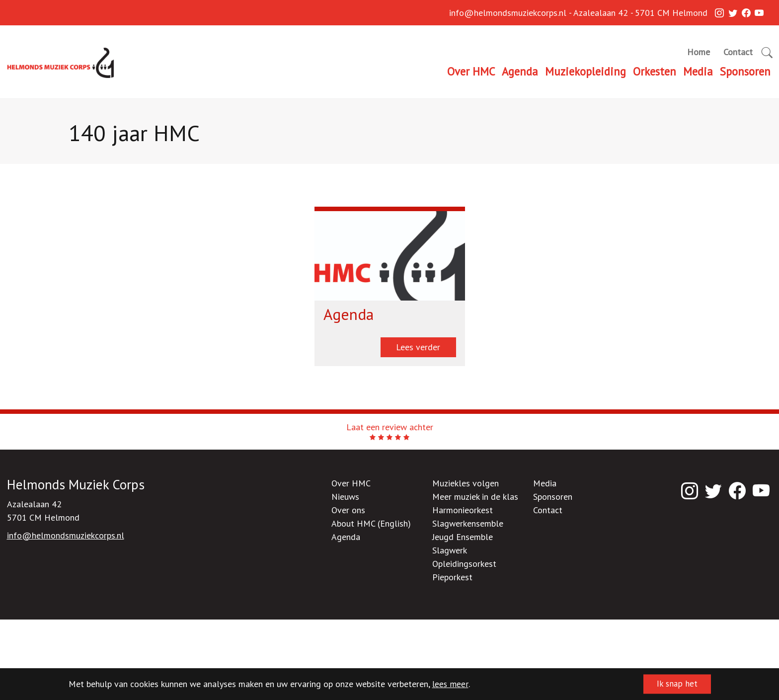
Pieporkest (452, 577)
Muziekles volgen (466, 483)
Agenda (520, 71)
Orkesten (655, 71)
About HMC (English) (371, 523)
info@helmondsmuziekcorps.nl (508, 14)
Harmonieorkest (463, 510)
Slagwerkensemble (468, 523)
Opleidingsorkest (464, 564)
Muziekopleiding (585, 71)
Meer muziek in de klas (475, 497)
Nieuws (345, 497)
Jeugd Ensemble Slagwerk (463, 544)
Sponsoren (745, 71)
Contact (738, 52)
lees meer (451, 684)
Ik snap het (675, 684)
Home (699, 52)
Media (698, 71)
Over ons (348, 510)
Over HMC (471, 71)
